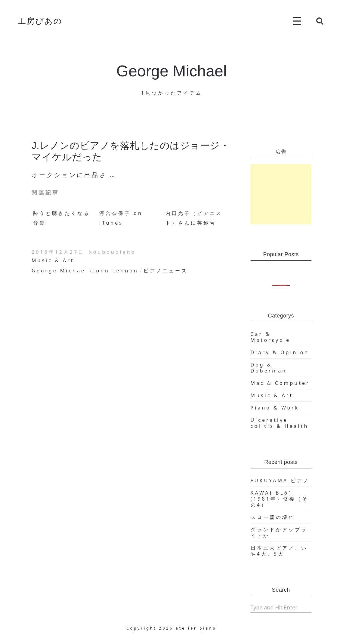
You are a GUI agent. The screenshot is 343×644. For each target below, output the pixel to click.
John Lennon (116, 271)
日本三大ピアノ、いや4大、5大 (279, 551)
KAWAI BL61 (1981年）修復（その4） (280, 499)
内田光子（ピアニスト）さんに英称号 (194, 218)
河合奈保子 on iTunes (121, 218)
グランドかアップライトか (279, 532)
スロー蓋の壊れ (273, 517)
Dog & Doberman (269, 368)
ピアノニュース (166, 271)
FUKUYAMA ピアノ (280, 480)
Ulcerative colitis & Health (280, 423)
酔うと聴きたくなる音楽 (62, 218)
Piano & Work (275, 408)
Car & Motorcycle (271, 337)
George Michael (60, 271)
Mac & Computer (280, 383)
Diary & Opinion (280, 352)
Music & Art (53, 260)
